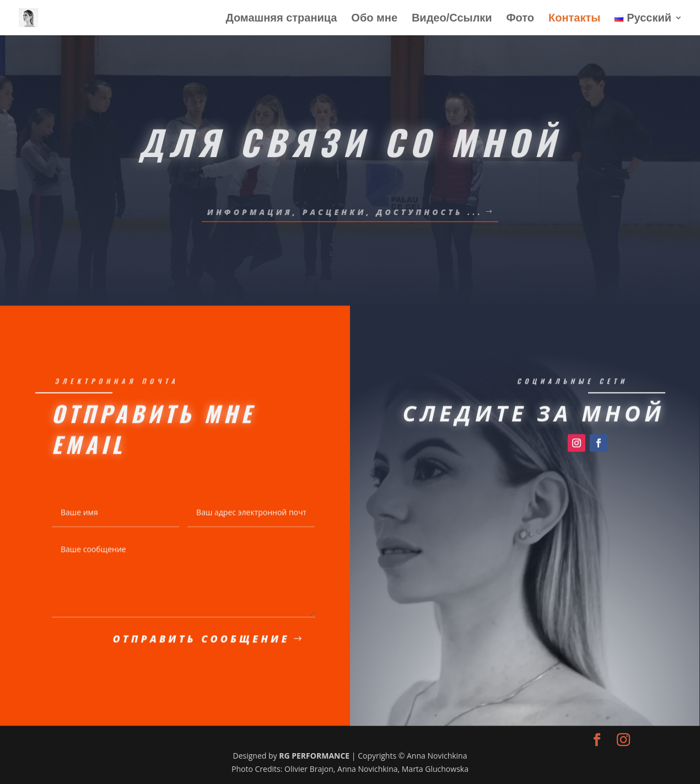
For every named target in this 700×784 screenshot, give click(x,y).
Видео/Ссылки (452, 19)
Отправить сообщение (201, 641)
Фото (521, 19)
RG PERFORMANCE (314, 756)
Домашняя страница (281, 19)
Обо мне (374, 19)
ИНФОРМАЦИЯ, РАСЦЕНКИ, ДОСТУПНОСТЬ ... (345, 212)
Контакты (574, 19)
